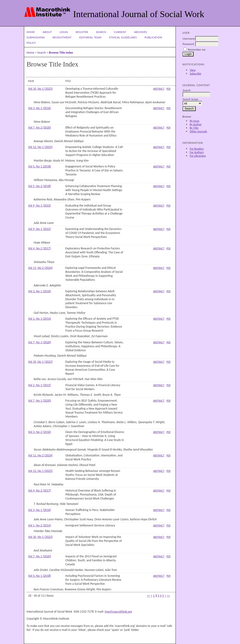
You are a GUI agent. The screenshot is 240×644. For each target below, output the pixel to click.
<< (148, 596)
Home (31, 32)
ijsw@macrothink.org (118, 612)
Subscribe (195, 73)
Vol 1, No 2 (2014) (40, 525)
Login (64, 32)
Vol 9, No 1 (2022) (40, 205)
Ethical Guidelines (123, 37)
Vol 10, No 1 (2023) (40, 89)
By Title (194, 128)
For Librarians (198, 156)
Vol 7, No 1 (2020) (40, 342)
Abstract (159, 89)
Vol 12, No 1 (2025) (40, 147)
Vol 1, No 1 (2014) (40, 319)
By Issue (194, 121)
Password (188, 44)
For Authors (197, 152)
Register (82, 32)
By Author (196, 124)
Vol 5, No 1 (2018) (40, 166)
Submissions (36, 37)
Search (101, 32)
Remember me (197, 50)
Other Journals (198, 131)
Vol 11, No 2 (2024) (40, 268)
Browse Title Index (61, 53)
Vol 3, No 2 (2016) (40, 432)
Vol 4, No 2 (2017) (40, 248)
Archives (141, 32)
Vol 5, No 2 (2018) (40, 186)
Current (120, 32)
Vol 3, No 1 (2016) (40, 108)
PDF (169, 89)
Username (189, 39)
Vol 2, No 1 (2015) (40, 385)
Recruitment (62, 37)
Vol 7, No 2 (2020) (40, 128)
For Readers (197, 149)
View (193, 70)
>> (168, 596)
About (47, 32)
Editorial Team (91, 37)
